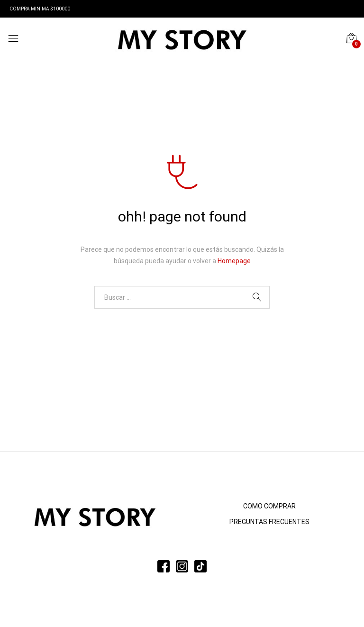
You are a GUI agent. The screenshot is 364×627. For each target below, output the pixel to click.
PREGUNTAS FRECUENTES (269, 522)
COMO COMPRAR (269, 506)
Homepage (234, 261)
